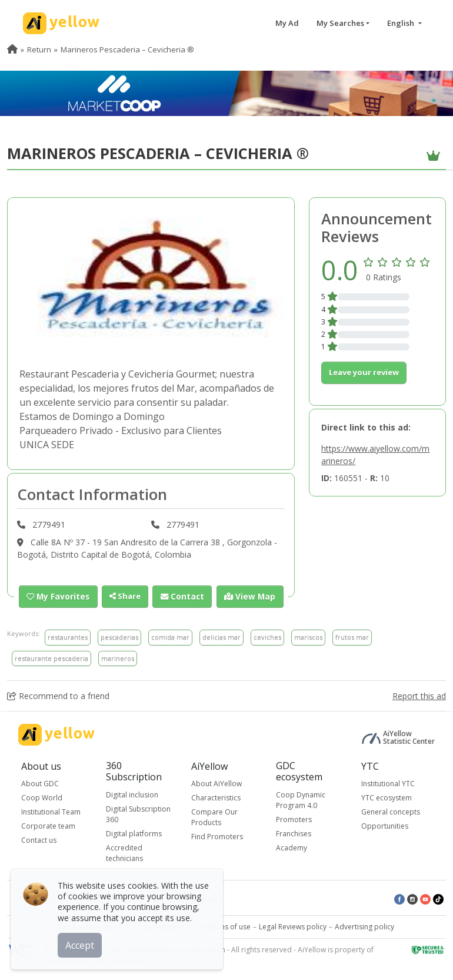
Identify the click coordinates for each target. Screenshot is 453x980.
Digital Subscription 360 (138, 814)
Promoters (294, 819)
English (402, 23)
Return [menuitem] (39, 49)
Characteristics (216, 798)
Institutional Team (51, 812)
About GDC (40, 784)
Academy (292, 847)
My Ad (287, 23)
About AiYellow (216, 784)
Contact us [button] (39, 840)
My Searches (340, 23)
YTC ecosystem (387, 798)
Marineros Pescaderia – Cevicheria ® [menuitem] (127, 49)
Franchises (294, 833)
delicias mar (221, 637)
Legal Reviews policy (293, 926)
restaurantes (68, 637)
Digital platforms (134, 833)
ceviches (267, 637)
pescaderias (119, 637)
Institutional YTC (388, 784)
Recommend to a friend (58, 696)
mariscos (308, 637)
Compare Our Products (214, 817)
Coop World (42, 798)
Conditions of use (221, 926)
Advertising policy (364, 926)
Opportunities (385, 826)
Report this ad (419, 696)
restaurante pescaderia (51, 658)
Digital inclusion (132, 794)
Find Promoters (217, 837)
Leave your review (364, 372)
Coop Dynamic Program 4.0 (301, 799)
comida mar (170, 637)
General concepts (391, 812)
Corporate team (48, 826)
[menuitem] (12, 49)
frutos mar (352, 637)
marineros (118, 658)
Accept (81, 944)
